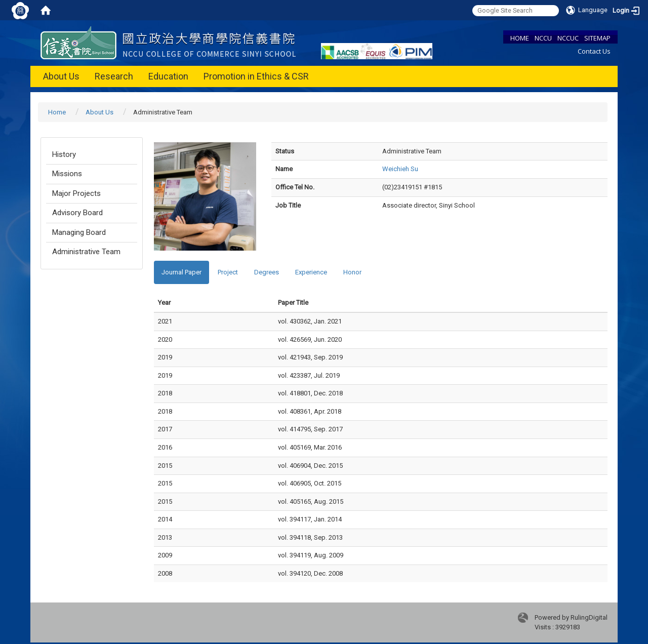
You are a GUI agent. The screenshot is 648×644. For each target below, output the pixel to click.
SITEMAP (597, 38)
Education (168, 76)
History (64, 154)
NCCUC (568, 38)
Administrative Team (86, 252)
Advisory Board (77, 213)
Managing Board (79, 232)
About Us (61, 76)
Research (114, 76)
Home (57, 112)
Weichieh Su (400, 169)
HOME (520, 38)
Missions (67, 174)
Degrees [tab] (267, 272)
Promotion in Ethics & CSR (256, 76)
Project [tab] (228, 272)
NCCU (543, 38)
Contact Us (594, 51)
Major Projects (76, 193)
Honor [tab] (352, 272)
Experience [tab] (311, 272)
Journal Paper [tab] (181, 272)
